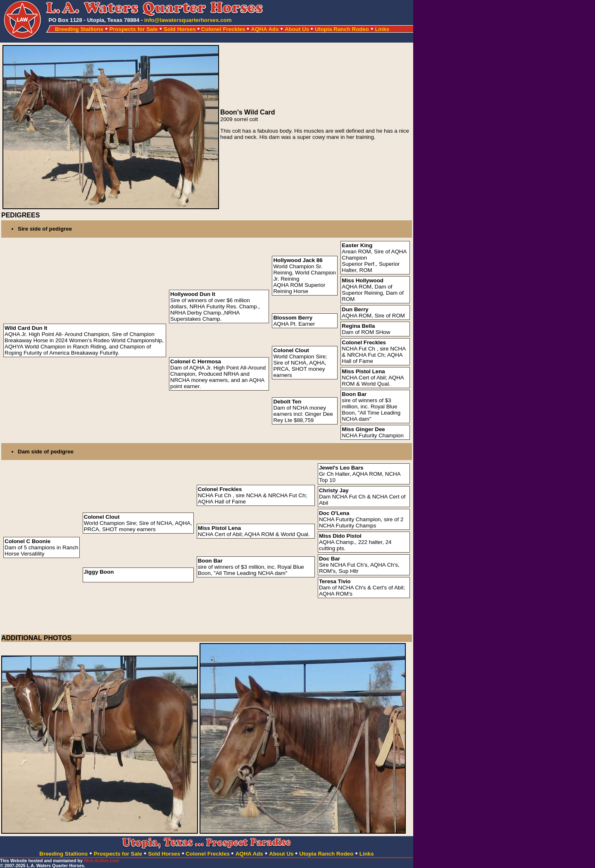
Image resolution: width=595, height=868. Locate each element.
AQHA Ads (265, 29)
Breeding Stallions (79, 29)
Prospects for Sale (134, 29)
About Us (298, 29)
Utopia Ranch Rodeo (342, 29)
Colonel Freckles (223, 29)
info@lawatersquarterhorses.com (188, 20)
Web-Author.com (101, 861)
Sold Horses (182, 29)
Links (382, 29)
